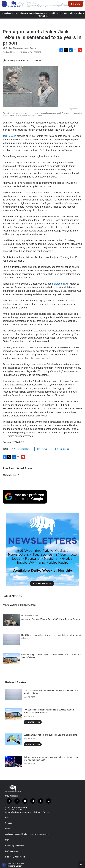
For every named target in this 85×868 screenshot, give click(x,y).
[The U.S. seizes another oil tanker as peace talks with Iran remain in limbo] (11, 639)
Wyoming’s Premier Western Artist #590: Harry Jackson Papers (50, 619)
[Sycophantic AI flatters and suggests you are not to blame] (14, 739)
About (8, 817)
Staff (7, 840)
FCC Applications (12, 851)
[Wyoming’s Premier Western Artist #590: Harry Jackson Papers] (11, 620)
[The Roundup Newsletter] (42, 549)
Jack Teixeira (9, 136)
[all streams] (82, 865)
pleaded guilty (59, 284)
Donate (77, 4)
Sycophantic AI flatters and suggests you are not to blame (50, 735)
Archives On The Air (30, 615)
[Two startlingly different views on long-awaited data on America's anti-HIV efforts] (11, 659)
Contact (8, 823)
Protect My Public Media (15, 857)
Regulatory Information (15, 846)
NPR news (42, 449)
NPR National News (21, 449)
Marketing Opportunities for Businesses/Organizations (27, 834)
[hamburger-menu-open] (4, 4)
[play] (4, 865)
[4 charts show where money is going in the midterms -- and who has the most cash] (14, 761)
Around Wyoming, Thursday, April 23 (20, 605)
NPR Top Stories (62, 449)
